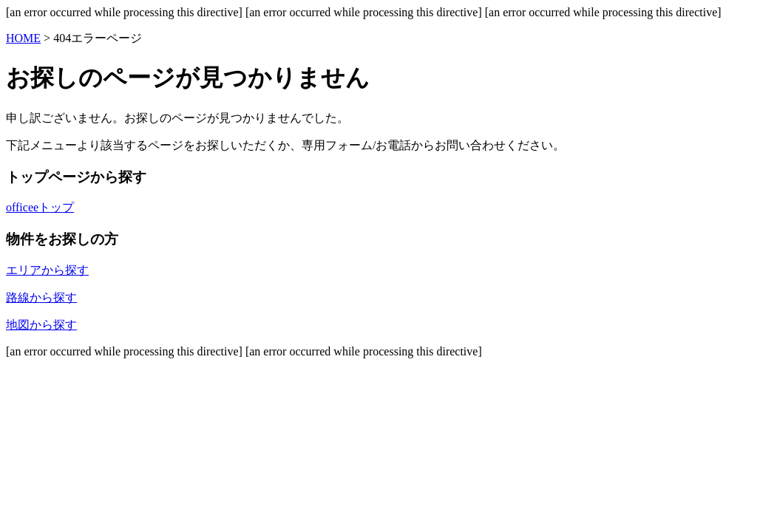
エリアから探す (47, 270)
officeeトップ (40, 207)
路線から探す (41, 297)
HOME (23, 38)
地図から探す (41, 325)
